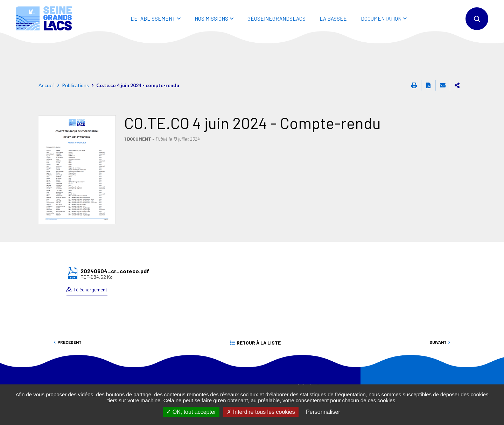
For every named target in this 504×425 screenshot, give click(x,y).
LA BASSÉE (333, 19)
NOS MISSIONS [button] (211, 19)
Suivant (438, 311)
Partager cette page (457, 54)
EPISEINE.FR (230, 359)
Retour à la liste (259, 311)
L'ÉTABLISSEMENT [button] (153, 19)
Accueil (47, 54)
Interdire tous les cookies (261, 412)
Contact (310, 354)
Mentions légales (318, 382)
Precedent (69, 311)
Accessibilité (314, 375)
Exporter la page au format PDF (428, 54)
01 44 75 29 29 (147, 376)
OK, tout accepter (191, 412)
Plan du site (313, 368)
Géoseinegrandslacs (276, 19)
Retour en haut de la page (483, 332)
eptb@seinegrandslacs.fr (162, 384)
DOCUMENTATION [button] (381, 19)
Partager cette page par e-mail (443, 54)
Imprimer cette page (414, 54)
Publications (75, 54)
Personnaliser (323, 412)
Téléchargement (90, 258)
